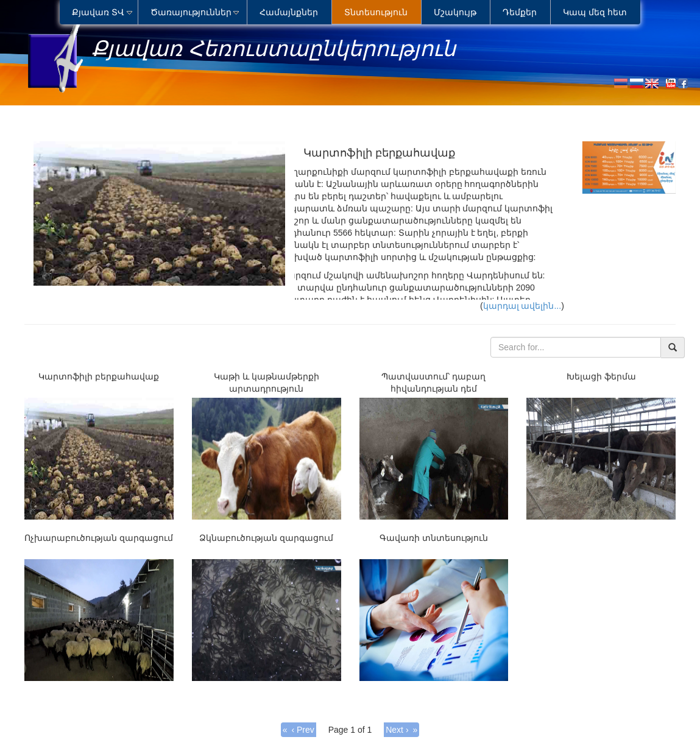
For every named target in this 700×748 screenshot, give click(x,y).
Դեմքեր (520, 12)
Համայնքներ (289, 12)
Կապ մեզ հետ (595, 12)
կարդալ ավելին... (522, 306)
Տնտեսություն (376, 12)
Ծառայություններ (191, 12)
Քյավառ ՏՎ (98, 12)
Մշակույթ (455, 12)
